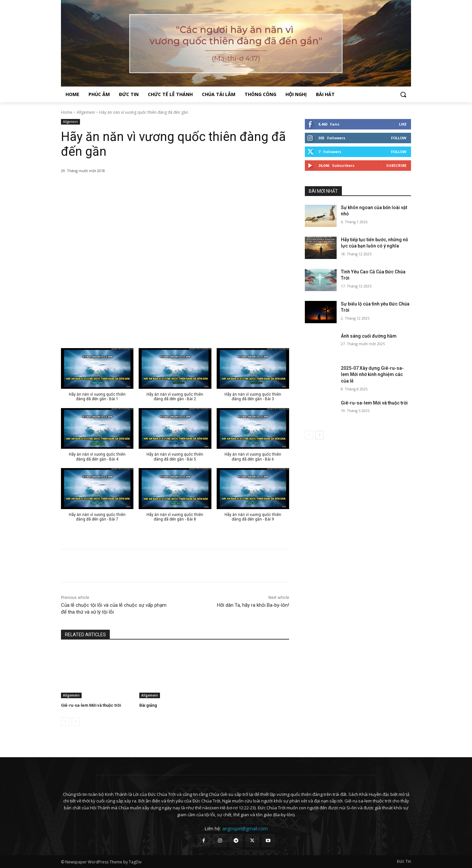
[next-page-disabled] (76, 721)
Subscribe (396, 165)
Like (403, 124)
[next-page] (319, 435)
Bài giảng (148, 705)
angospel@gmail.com (245, 829)
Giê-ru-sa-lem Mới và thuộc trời (91, 705)
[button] (403, 94)
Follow (399, 138)
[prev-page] (65, 721)
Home (67, 112)
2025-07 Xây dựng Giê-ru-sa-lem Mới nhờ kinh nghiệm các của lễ (372, 375)
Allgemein (86, 112)
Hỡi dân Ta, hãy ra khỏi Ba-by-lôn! (253, 605)
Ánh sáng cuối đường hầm (369, 336)
